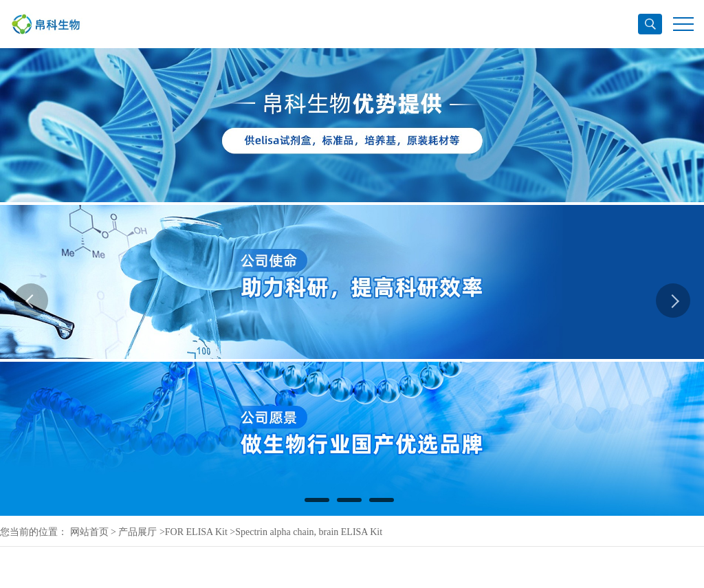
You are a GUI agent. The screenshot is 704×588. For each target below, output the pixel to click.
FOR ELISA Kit (196, 532)
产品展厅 (137, 532)
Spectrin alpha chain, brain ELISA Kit (309, 532)
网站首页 (89, 532)
